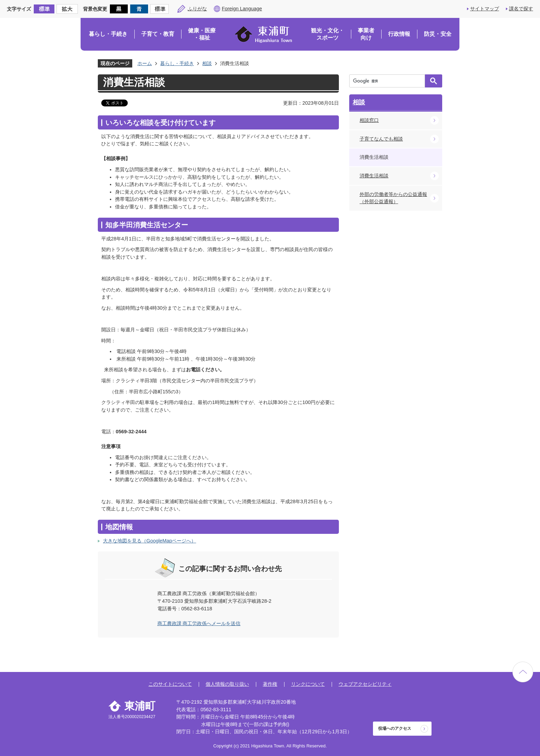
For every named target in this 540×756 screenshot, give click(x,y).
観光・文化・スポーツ (328, 34)
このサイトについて (170, 684)
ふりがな (197, 9)
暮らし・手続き (108, 34)
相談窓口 (369, 120)
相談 (207, 63)
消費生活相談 (374, 176)
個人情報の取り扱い (227, 684)
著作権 (270, 684)
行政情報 (399, 34)
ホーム (145, 63)
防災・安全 (438, 34)
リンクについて (308, 684)
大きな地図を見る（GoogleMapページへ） (149, 541)
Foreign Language (242, 9)
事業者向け (366, 34)
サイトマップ (485, 9)
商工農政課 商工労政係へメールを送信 (199, 623)
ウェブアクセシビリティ (365, 684)
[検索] (389, 81)
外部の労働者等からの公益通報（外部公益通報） (393, 198)
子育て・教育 (158, 34)
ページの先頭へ (523, 672)
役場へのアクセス (395, 728)
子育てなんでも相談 (381, 139)
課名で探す (521, 9)
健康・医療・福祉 (202, 34)
